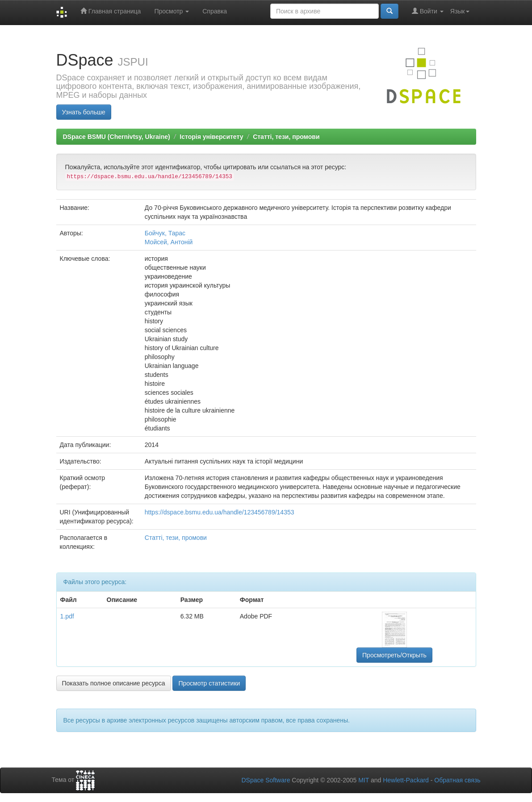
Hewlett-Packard (406, 780)
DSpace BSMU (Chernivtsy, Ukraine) (117, 137)
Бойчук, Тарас (165, 233)
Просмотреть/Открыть (394, 655)
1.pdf (67, 616)
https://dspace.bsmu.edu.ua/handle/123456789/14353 (220, 512)
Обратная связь (457, 780)
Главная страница (111, 11)
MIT (364, 780)
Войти (428, 11)
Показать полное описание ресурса (114, 683)
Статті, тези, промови (286, 137)
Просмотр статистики (209, 683)
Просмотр (172, 11)
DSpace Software (266, 780)
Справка (215, 11)
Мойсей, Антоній (169, 242)
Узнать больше (84, 112)
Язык (460, 11)
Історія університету (211, 137)
